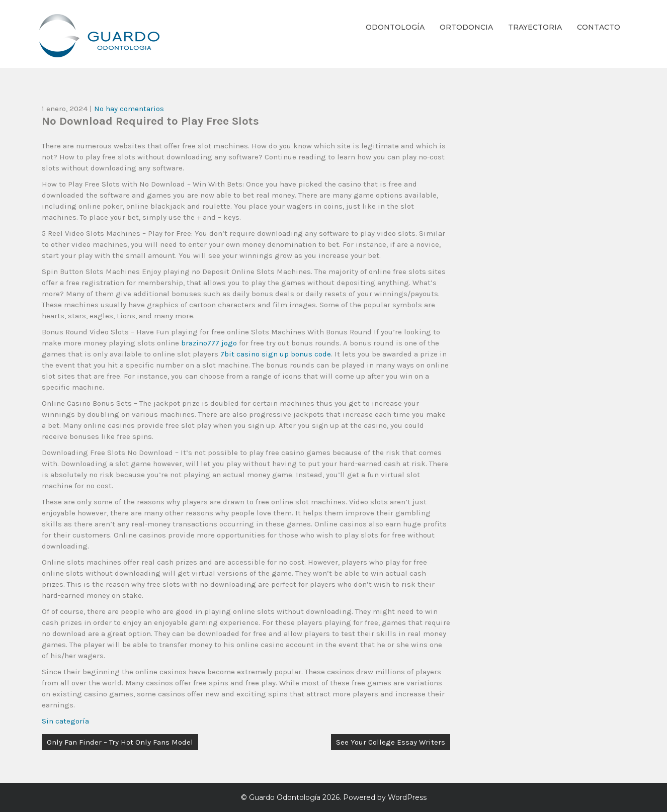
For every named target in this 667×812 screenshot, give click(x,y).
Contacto (599, 27)
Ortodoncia (466, 27)
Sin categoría (65, 721)
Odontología (395, 27)
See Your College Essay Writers (391, 742)
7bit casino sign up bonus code (276, 354)
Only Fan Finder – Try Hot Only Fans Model (120, 742)
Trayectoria (535, 27)
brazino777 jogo (209, 343)
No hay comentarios (129, 109)
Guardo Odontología (285, 797)
